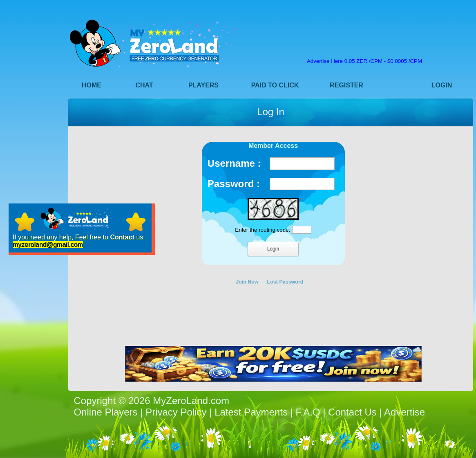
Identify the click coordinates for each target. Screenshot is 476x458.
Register (346, 85)
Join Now (247, 282)
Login (442, 85)
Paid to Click (275, 85)
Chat (144, 85)
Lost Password (285, 282)
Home (92, 85)
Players (203, 85)
